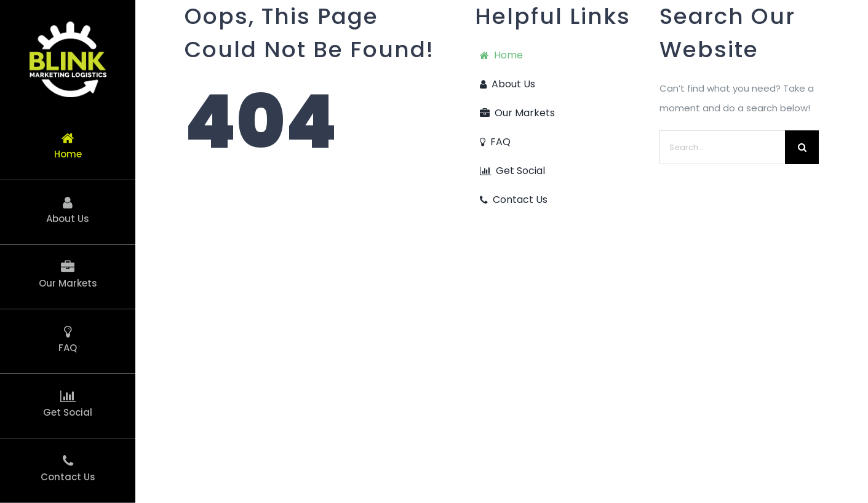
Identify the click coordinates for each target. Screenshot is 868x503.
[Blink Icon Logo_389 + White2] (68, 26)
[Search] (802, 147)
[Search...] (722, 147)
